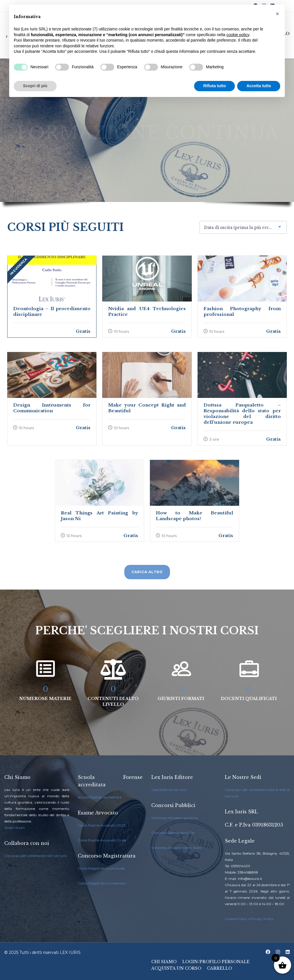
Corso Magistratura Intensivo (102, 883)
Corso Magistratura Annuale (101, 868)
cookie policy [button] (238, 35)
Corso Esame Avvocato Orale (102, 840)
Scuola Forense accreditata (100, 797)
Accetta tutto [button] (259, 86)
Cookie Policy (236, 919)
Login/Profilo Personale (216, 962)
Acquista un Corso (176, 968)
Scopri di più (14, 828)
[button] (277, 14)
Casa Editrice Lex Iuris (169, 790)
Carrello (219, 968)
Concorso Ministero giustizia (175, 818)
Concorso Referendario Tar (173, 833)
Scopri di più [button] (35, 86)
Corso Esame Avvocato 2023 (102, 825)
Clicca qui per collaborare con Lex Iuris (35, 856)
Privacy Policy (262, 919)
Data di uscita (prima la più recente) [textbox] (242, 227)
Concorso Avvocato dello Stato (176, 848)
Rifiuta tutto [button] (215, 86)
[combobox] (243, 227)
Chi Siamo (164, 962)
